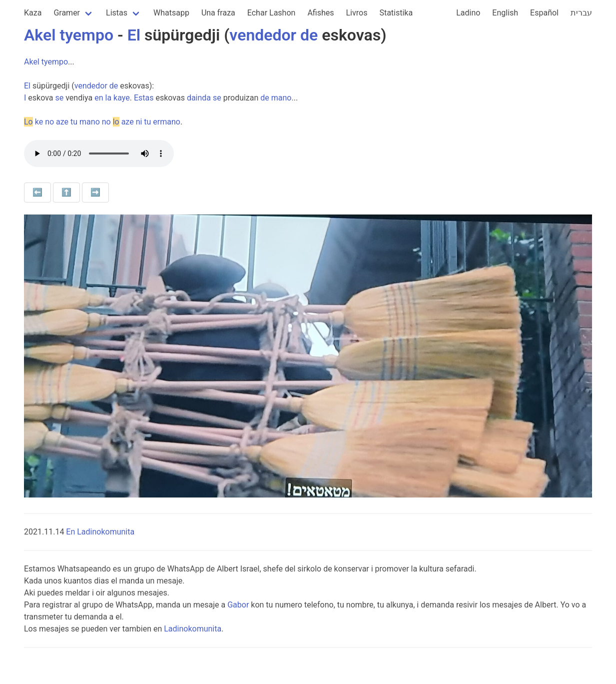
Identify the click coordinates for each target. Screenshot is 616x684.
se (60, 98)
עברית (581, 13)
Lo (28, 122)
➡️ (95, 192)
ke (39, 122)
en (99, 98)
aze (62, 122)
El (134, 35)
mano (282, 98)
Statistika (396, 13)
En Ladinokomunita (100, 532)
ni (139, 122)
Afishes (320, 13)
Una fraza (218, 13)
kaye (122, 98)
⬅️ (37, 192)
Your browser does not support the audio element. (99, 153)
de (309, 35)
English (505, 13)
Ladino (468, 13)
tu (74, 122)
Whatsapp (171, 13)
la (109, 98)
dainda (199, 98)
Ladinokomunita (193, 629)
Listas (117, 13)
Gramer (67, 13)
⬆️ (66, 192)
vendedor (263, 35)
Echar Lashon (272, 13)
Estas (144, 98)
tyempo (86, 35)
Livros (357, 13)
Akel (40, 35)
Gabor (238, 605)
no (49, 122)
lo (116, 122)
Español (544, 13)
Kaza (33, 13)
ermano (167, 122)
